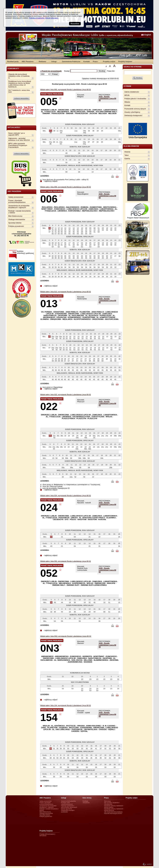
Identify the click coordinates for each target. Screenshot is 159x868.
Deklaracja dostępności (133, 115)
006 (49, 199)
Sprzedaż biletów (15, 223)
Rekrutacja (107, 801)
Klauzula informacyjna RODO (113, 813)
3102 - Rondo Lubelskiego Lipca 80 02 (107, 98)
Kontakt (87, 61)
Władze (127, 102)
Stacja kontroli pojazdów (69, 801)
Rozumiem (75, 24)
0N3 (50, 648)
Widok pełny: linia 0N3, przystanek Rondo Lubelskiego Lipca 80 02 (66, 636)
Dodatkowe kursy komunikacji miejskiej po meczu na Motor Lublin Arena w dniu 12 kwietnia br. (20, 84)
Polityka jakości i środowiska (135, 99)
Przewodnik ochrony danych (135, 109)
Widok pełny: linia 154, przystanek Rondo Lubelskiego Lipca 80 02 (66, 705)
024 (49, 507)
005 (49, 101)
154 (49, 717)
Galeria (127, 159)
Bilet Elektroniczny (15, 216)
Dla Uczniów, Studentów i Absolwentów (112, 803)
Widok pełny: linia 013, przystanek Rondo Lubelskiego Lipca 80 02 (66, 292)
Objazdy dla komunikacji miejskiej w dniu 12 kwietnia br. (19, 76)
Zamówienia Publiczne (71, 61)
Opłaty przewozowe (16, 197)
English (148, 35)
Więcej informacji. (52, 18)
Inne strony (87, 798)
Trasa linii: (111, 71)
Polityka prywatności (16, 226)
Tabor (127, 155)
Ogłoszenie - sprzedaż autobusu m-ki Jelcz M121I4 (19, 139)
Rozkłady (85, 801)
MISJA (127, 95)
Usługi (54, 61)
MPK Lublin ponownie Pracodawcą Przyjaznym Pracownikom (18, 145)
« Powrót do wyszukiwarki (51, 71)
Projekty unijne (109, 61)
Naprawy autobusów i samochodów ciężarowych (69, 807)
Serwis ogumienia (67, 809)
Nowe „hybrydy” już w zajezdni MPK (17, 134)
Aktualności (86, 803)
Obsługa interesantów (17, 219)
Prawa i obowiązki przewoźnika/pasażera (17, 201)
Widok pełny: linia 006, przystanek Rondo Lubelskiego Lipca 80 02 (66, 187)
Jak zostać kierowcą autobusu (113, 812)
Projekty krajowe (126, 61)
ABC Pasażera (28, 61)
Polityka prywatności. (37, 18)
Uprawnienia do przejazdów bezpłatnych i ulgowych (19, 207)
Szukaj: (67, 71)
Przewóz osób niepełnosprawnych (67, 803)
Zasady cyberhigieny (132, 112)
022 (49, 406)
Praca (96, 61)
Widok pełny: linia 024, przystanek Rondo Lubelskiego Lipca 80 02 (66, 496)
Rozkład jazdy (13, 61)
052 (49, 573)
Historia (127, 152)
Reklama (43, 61)
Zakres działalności (132, 92)
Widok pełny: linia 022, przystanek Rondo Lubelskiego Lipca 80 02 (66, 395)
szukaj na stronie (133, 67)
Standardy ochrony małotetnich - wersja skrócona (114, 810)
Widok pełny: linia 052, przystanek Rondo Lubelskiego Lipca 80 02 (66, 561)
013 (49, 304)
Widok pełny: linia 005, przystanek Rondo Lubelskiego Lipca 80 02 (66, 90)
